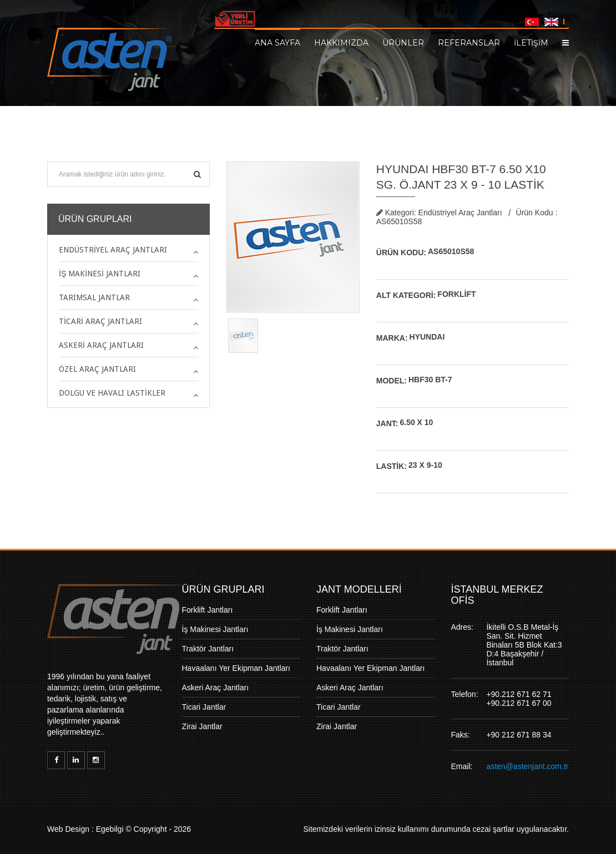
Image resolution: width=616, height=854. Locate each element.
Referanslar (469, 42)
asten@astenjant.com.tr (527, 766)
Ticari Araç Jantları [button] (100, 321)
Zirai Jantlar (202, 726)
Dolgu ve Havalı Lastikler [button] (112, 393)
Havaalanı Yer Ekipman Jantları (236, 668)
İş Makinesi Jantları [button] (100, 274)
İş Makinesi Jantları (215, 629)
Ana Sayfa (277, 42)
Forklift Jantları (208, 610)
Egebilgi (110, 829)
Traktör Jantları (208, 649)
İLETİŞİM (531, 42)
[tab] (128, 250)
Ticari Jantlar (204, 707)
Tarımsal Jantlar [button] (94, 297)
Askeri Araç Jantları (216, 688)
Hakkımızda (341, 42)
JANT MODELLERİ (359, 589)
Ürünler (403, 42)
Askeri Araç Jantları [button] (101, 345)
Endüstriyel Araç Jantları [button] (113, 250)
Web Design (68, 829)
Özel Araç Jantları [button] (97, 369)
